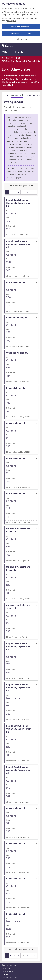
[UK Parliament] (8, 46)
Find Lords (32, 61)
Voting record (17, 95)
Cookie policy (6, 968)
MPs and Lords (13, 52)
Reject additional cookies (21, 33)
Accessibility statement (10, 978)
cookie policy (12, 21)
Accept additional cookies (21, 27)
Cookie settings (21, 39)
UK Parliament (7, 61)
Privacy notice (7, 974)
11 (27, 192)
